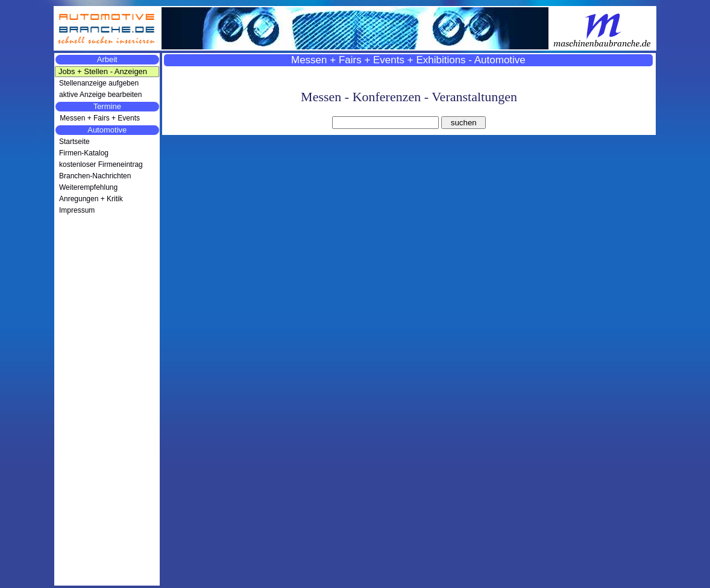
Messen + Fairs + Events (99, 118)
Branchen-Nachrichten (95, 176)
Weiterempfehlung (88, 187)
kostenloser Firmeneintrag (101, 164)
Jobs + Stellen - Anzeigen (103, 71)
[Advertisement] (107, 405)
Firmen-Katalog (84, 153)
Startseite (74, 142)
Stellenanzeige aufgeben (99, 83)
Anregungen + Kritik (91, 199)
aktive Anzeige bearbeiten (100, 95)
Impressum (77, 210)
